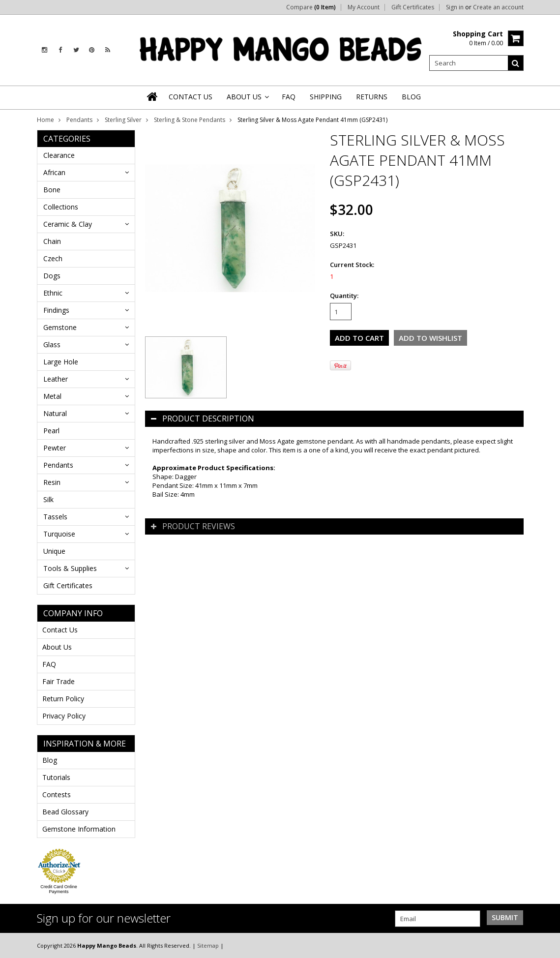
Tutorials (56, 777)
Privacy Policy (64, 716)
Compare (311, 7)
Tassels (55, 517)
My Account (364, 7)
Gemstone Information (79, 829)
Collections (61, 207)
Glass (52, 344)
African (54, 172)
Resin (52, 482)
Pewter (55, 448)
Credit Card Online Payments (59, 889)
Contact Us (60, 630)
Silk (48, 499)
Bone (52, 190)
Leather (56, 379)
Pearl (51, 431)
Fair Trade (59, 681)
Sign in (455, 7)
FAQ (49, 664)
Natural (55, 413)
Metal (52, 396)
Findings (56, 310)
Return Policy (63, 699)
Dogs (52, 276)
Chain (52, 241)
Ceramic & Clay (68, 224)
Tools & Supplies (70, 568)
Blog (50, 760)
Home (45, 120)
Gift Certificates (413, 7)
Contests (57, 794)
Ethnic (53, 293)
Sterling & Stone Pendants (190, 120)
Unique (54, 551)
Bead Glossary (65, 812)
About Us (57, 647)
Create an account (498, 7)
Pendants (79, 120)
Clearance (59, 155)
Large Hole (61, 362)
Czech (53, 258)
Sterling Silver (123, 120)
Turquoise (59, 534)
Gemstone (60, 327)
